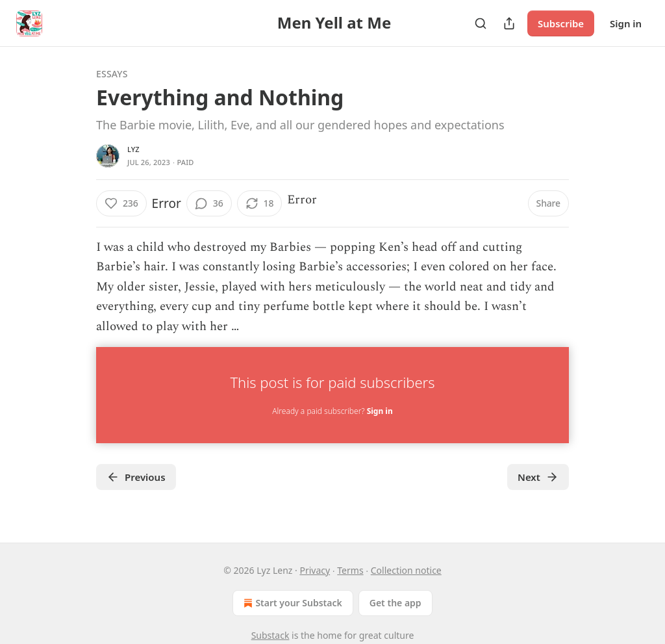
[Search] (481, 23)
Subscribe (561, 23)
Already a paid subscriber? (332, 411)
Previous (136, 477)
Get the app (395, 603)
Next (538, 477)
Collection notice (406, 570)
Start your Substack (291, 603)
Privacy (315, 570)
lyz (133, 149)
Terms (350, 570)
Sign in (626, 23)
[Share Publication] (509, 23)
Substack (270, 635)
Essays (112, 74)
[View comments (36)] (209, 203)
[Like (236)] (121, 203)
